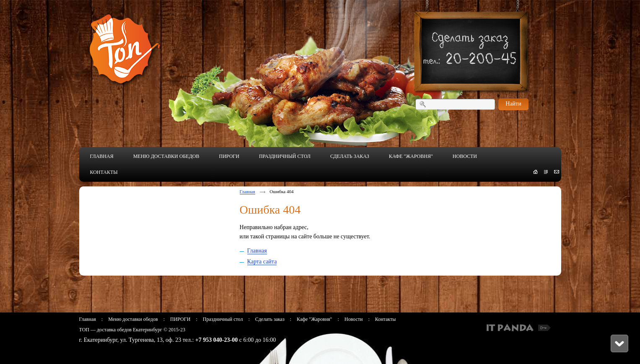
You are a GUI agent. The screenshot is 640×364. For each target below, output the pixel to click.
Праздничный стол (223, 319)
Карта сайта (262, 262)
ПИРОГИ (180, 319)
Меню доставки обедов (133, 319)
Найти (513, 104)
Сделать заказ (270, 319)
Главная (247, 191)
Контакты (386, 319)
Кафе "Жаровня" (314, 319)
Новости (354, 319)
